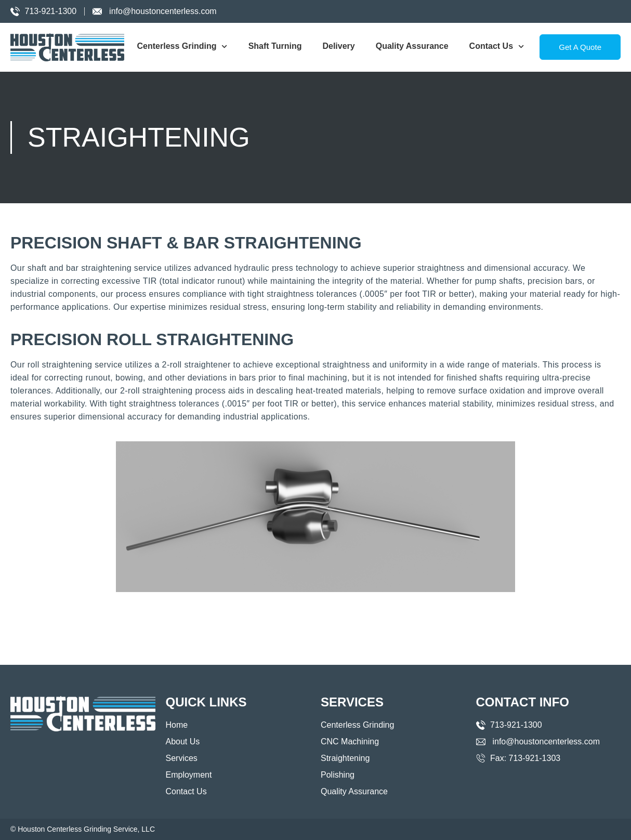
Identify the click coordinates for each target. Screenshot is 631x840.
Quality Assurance (412, 46)
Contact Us (497, 47)
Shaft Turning (275, 46)
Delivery (338, 46)
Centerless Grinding (182, 47)
